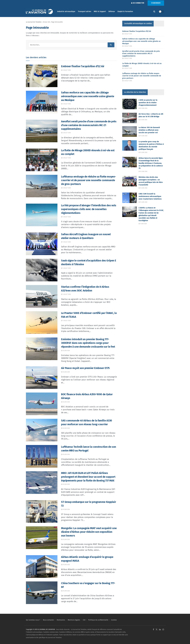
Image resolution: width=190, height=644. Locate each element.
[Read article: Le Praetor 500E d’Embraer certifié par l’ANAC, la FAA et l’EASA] (42, 323)
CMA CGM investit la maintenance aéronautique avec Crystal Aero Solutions (150, 196)
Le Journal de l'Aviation (34, 22)
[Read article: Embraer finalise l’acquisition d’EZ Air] (42, 76)
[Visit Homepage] (40, 12)
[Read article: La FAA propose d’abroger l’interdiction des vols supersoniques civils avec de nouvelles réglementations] (42, 215)
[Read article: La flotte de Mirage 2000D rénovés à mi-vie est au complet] (42, 160)
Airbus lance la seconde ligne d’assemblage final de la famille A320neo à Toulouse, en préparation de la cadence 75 (151, 163)
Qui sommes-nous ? (33, 620)
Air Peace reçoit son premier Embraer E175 (85, 368)
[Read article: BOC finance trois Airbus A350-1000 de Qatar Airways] (42, 404)
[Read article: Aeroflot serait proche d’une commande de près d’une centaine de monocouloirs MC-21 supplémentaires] (42, 131)
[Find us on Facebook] (153, 630)
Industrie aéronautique (66, 11)
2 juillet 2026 (66, 70)
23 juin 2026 (143, 120)
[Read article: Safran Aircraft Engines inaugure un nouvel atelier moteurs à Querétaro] (42, 244)
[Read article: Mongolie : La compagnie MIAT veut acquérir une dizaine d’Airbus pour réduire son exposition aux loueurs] (42, 538)
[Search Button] (154, 12)
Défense (112, 11)
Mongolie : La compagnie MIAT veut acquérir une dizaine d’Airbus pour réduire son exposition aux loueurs (89, 532)
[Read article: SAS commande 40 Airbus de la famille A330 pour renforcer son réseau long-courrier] (42, 430)
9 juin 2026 (143, 224)
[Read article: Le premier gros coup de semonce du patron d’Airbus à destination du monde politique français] (130, 146)
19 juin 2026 (143, 136)
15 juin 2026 (143, 202)
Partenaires (61, 620)
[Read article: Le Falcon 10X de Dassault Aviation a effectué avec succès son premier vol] (130, 131)
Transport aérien (85, 11)
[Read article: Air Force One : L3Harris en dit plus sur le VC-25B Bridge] (130, 118)
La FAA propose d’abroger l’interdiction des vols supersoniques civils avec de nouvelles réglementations (89, 209)
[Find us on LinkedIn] (160, 630)
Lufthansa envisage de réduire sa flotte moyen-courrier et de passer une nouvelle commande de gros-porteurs (89, 180)
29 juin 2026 (65, 509)
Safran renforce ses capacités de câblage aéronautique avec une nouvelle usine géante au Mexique (88, 96)
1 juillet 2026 (66, 217)
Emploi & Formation (125, 11)
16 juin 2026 (143, 152)
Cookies (114, 620)
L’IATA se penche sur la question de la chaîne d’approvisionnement (148, 103)
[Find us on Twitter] (157, 630)
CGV (84, 620)
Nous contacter (48, 620)
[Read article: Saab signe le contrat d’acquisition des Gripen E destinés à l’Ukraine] (42, 270)
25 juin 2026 (143, 108)
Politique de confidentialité (98, 620)
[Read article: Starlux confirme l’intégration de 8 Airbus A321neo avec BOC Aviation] (42, 296)
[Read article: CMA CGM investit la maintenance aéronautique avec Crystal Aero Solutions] (130, 198)
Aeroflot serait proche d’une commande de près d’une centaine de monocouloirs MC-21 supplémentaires (89, 125)
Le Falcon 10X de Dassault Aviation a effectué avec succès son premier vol (149, 130)
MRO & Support (100, 11)
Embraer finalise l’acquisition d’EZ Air (83, 66)
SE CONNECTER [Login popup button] (138, 3)
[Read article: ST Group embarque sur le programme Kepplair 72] (42, 511)
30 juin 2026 (65, 351)
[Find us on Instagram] (163, 630)
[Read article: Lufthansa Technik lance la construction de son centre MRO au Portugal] (42, 456)
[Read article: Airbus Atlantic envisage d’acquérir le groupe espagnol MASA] (42, 566)
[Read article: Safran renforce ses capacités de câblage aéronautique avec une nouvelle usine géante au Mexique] (42, 102)
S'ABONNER (156, 3)
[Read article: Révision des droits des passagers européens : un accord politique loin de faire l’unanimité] (130, 181)
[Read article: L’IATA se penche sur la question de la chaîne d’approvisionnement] (130, 104)
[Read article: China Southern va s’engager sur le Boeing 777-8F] (42, 593)
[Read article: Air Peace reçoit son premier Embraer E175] (42, 378)
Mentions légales (74, 620)
